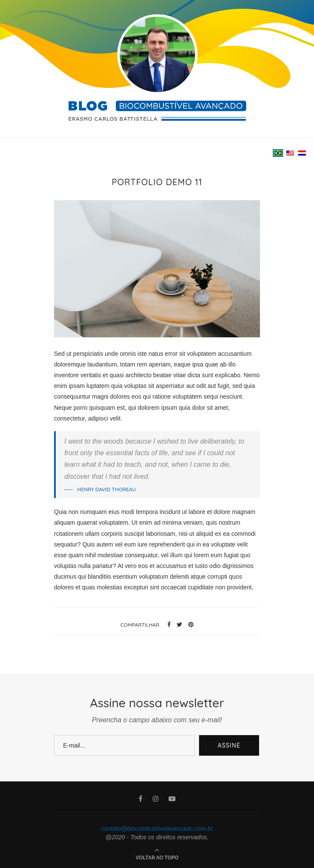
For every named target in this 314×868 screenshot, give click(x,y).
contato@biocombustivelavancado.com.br (157, 829)
